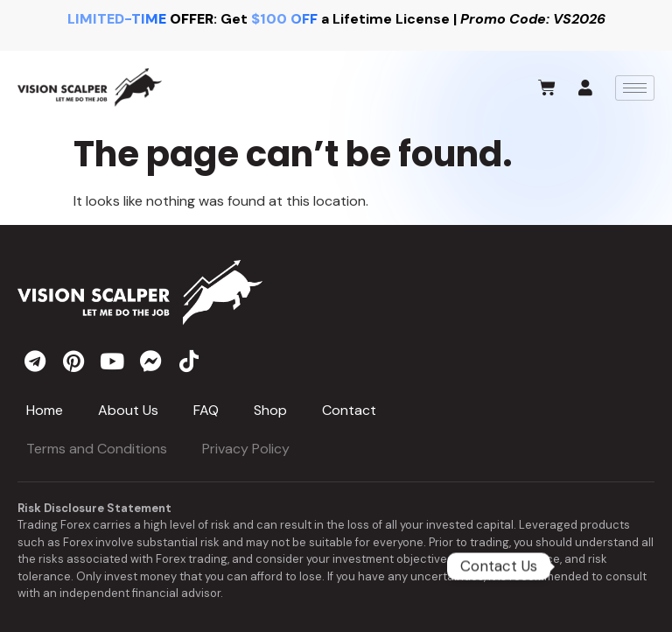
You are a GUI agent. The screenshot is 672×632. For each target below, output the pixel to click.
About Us (128, 410)
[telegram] (35, 361)
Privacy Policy (246, 449)
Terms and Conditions (97, 449)
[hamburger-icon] (635, 88)
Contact (349, 410)
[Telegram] (603, 566)
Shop (270, 410)
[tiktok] (189, 361)
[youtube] (112, 361)
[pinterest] (73, 361)
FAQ (206, 410)
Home (45, 410)
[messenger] (150, 361)
